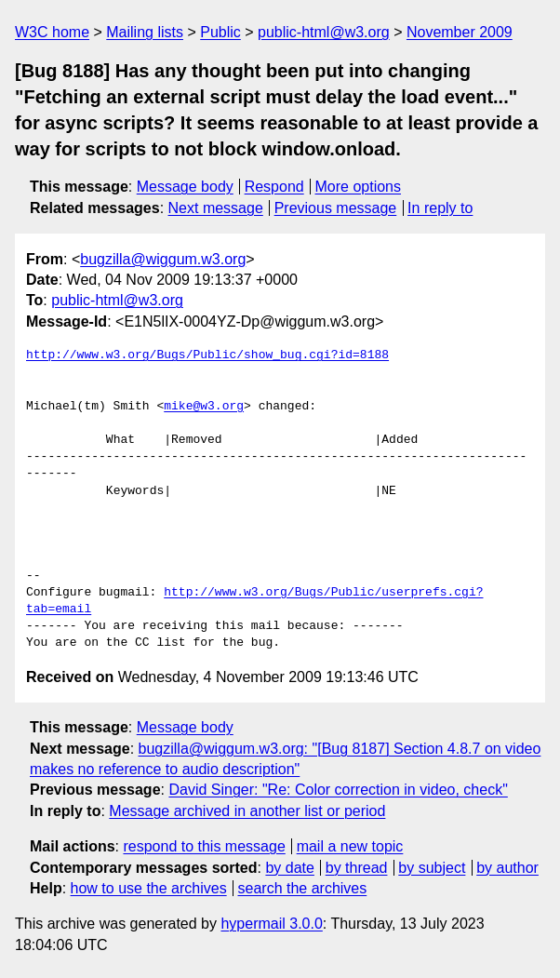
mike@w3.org (204, 407)
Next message (216, 208)
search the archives (303, 888)
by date (289, 868)
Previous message (336, 208)
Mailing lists (145, 32)
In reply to (440, 208)
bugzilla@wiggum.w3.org (163, 259)
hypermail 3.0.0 (271, 924)
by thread (357, 868)
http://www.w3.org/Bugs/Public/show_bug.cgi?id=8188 (207, 355)
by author (507, 868)
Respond (274, 187)
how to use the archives (149, 888)
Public (220, 32)
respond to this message (204, 846)
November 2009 (460, 32)
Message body (185, 187)
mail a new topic (350, 846)
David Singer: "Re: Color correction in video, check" (338, 790)
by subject (432, 868)
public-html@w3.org (324, 32)
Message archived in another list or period (247, 811)
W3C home (52, 32)
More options (359, 187)
